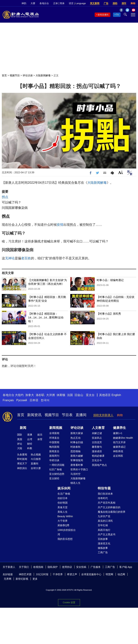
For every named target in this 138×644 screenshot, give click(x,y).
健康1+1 (118, 433)
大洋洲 (50, 395)
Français (8, 400)
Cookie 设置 (69, 602)
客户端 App (126, 567)
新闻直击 (54, 451)
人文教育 (98, 428)
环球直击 (54, 438)
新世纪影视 (22, 579)
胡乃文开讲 (119, 442)
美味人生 (63, 512)
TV (117, 15)
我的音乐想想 (65, 539)
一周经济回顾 (57, 465)
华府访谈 (54, 460)
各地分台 (44, 3)
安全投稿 (81, 567)
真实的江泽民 (105, 521)
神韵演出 (22, 468)
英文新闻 (95, 3)
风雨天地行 (104, 530)
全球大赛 (36, 468)
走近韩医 (118, 456)
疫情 (60, 225)
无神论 (10, 258)
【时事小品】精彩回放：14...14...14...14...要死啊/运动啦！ (46, 317)
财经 (30, 444)
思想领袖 (75, 451)
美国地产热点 (99, 465)
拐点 (5, 197)
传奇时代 (103, 498)
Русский (22, 400)
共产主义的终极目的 (109, 507)
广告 (106, 3)
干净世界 (58, 574)
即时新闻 (22, 459)
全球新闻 (54, 433)
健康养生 (119, 428)
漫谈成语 (97, 451)
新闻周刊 (54, 456)
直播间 (81, 415)
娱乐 (40, 435)
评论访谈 (28, 75)
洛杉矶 (40, 395)
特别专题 (104, 488)
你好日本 (63, 498)
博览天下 (22, 464)
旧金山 (79, 395)
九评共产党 (104, 516)
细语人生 (75, 483)
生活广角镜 (64, 494)
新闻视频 (56, 428)
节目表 (67, 415)
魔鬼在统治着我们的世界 (112, 512)
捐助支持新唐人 (103, 415)
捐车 (124, 3)
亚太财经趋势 (57, 474)
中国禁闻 (54, 442)
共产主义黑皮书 (107, 534)
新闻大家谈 (77, 433)
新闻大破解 (77, 456)
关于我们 (24, 567)
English (116, 395)
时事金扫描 (77, 442)
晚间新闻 (54, 447)
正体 (56, 3)
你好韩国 (63, 503)
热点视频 (36, 455)
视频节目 (15, 75)
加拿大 (30, 395)
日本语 (34, 400)
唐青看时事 (77, 465)
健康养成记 (119, 447)
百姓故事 (103, 539)
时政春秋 (75, 447)
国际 (20, 435)
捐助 (115, 3)
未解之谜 (97, 433)
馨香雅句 (97, 447)
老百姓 (26, 258)
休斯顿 (61, 395)
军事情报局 (77, 460)
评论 (20, 444)
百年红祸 (103, 525)
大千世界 (63, 521)
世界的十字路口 (79, 469)
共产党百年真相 (107, 503)
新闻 (23, 428)
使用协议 (67, 567)
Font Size (120, 172)
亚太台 (90, 395)
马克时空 (75, 474)
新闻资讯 (34, 415)
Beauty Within (65, 516)
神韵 (24, 3)
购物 (133, 3)
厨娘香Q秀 (64, 525)
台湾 (30, 439)
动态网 (121, 574)
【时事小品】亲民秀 (109, 314)
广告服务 (96, 567)
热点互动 (75, 438)
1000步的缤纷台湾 (67, 532)
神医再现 (118, 451)
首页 (4, 75)
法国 (70, 395)
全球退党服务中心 (91, 574)
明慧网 (109, 574)
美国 (20, 439)
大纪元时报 (42, 574)
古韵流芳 (97, 442)
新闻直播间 (103, 15)
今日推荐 (36, 459)
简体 (62, 3)
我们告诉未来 (105, 494)
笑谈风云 (97, 438)
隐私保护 (53, 567)
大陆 (20, 448)
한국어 (45, 400)
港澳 (30, 435)
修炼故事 (103, 548)
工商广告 (103, 552)
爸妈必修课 (98, 456)
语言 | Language (77, 3)
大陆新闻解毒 (43, 75)
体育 (40, 439)
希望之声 (72, 574)
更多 (35, 579)
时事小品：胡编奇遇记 (110, 280)
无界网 (8, 579)
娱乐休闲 (64, 488)
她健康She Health (123, 438)
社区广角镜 (56, 469)
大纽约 (19, 395)
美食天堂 (63, 507)
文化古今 (97, 460)
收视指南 (38, 567)
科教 (30, 448)
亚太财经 (54, 478)
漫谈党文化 (104, 543)
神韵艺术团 (25, 574)
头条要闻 (22, 455)
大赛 (33, 3)
